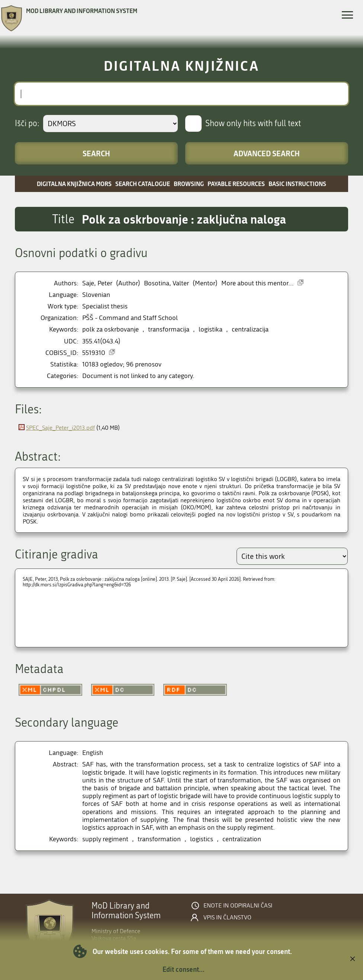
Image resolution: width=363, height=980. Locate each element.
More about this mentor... (258, 283)
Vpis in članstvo (227, 917)
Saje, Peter (97, 283)
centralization (242, 839)
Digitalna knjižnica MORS (74, 184)
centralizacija (250, 329)
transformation (159, 839)
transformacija (169, 329)
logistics (202, 839)
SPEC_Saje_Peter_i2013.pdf (60, 428)
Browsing (189, 184)
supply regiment (105, 839)
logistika (211, 329)
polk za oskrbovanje (110, 329)
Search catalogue (143, 184)
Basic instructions (297, 184)
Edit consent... (184, 969)
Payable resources (236, 184)
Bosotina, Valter (166, 283)
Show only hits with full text (253, 124)
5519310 (94, 353)
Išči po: (27, 124)
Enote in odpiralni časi (238, 906)
